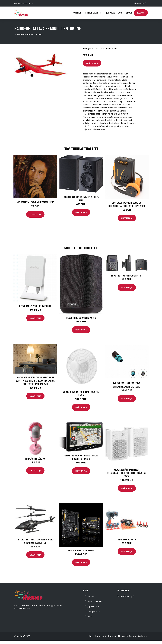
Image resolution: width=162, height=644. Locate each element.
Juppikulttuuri (114, 13)
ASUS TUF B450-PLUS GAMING (81, 550)
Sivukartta (142, 636)
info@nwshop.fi (140, 3)
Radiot (39, 35)
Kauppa (141, 13)
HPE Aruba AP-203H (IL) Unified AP (35, 306)
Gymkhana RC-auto (127, 539)
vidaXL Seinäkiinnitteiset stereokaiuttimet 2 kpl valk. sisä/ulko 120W (127, 473)
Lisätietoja (92, 63)
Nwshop (77, 13)
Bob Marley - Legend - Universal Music (35, 202)
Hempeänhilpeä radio (35, 459)
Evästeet (112, 636)
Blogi (129, 13)
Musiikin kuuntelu (25, 35)
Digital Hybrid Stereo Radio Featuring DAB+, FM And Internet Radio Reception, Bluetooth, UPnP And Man (35, 381)
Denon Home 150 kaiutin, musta (81, 318)
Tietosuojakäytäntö (127, 636)
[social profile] (32, 3)
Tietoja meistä (94, 611)
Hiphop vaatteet (94, 13)
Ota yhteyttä (101, 636)
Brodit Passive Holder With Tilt (127, 275)
